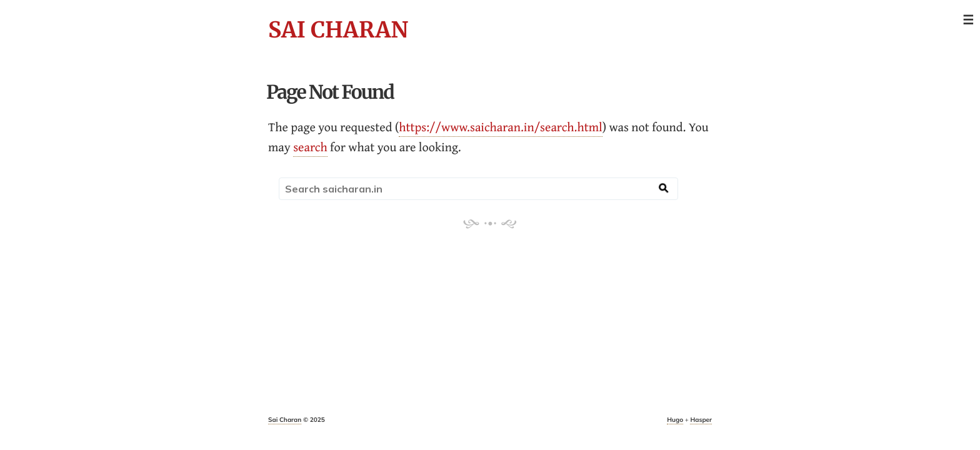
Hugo (675, 420)
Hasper (701, 420)
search (310, 147)
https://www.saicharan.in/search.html (501, 127)
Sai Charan (338, 30)
